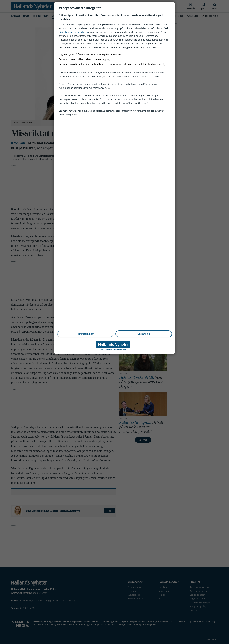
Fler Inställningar (85, 334)
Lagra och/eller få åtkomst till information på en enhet (90, 54)
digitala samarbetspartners (73, 32)
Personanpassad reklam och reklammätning (85, 59)
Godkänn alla (144, 334)
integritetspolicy (68, 115)
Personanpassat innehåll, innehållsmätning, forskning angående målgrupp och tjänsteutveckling (113, 64)
